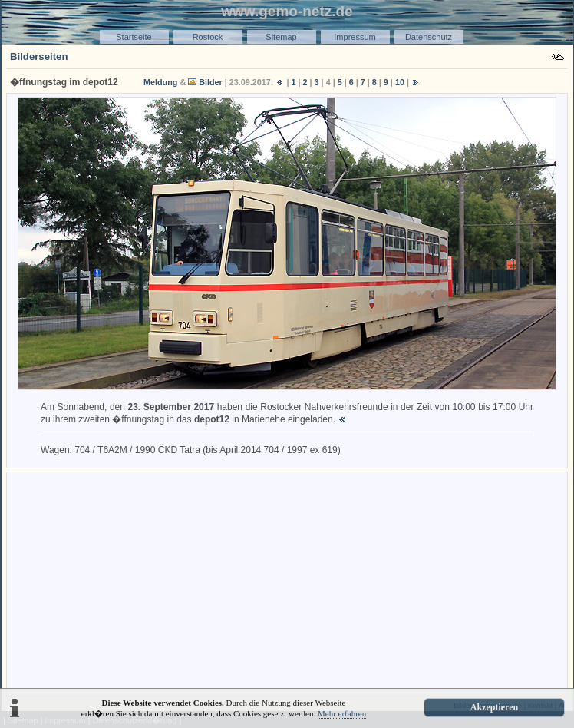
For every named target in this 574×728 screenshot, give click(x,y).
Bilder (211, 82)
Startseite (134, 37)
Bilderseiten (39, 56)
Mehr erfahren (342, 713)
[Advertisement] (287, 583)
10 (400, 82)
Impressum (355, 37)
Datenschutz (429, 37)
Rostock (208, 37)
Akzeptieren (494, 707)
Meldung (160, 82)
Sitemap (281, 37)
